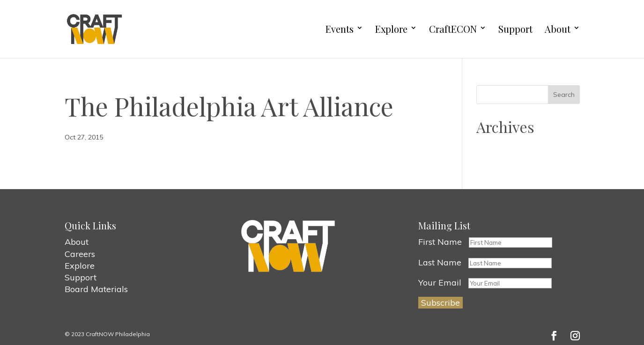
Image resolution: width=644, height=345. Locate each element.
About (558, 29)
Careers (80, 254)
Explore (391, 29)
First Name (440, 242)
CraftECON (453, 29)
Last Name (440, 262)
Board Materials (96, 289)
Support (515, 29)
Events (340, 29)
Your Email (440, 283)
